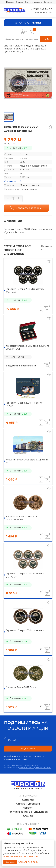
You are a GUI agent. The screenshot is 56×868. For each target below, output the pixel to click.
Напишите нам (44, 12)
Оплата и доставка (33, 2)
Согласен (10, 862)
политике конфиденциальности (21, 856)
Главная (8, 46)
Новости (10, 2)
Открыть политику (28, 862)
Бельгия (19, 46)
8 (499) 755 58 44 (42, 9)
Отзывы (19, 2)
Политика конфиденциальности (28, 812)
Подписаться (28, 749)
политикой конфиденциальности (35, 768)
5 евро (18, 49)
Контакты (48, 2)
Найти (46, 39)
